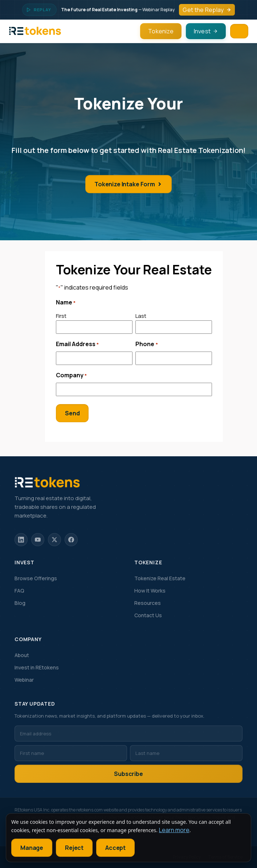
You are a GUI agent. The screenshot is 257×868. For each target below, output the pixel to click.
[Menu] (239, 31)
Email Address (77, 344)
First (61, 316)
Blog (20, 603)
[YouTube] (38, 540)
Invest (206, 31)
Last (141, 316)
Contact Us (148, 615)
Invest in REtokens (37, 667)
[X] (54, 540)
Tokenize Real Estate (160, 578)
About (22, 655)
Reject (74, 848)
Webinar (24, 680)
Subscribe (128, 774)
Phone (146, 344)
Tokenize (161, 31)
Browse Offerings (36, 578)
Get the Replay (207, 10)
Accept (115, 848)
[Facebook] (71, 540)
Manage (32, 848)
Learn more (174, 830)
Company (71, 375)
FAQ (19, 591)
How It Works (150, 591)
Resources (148, 603)
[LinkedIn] (21, 540)
